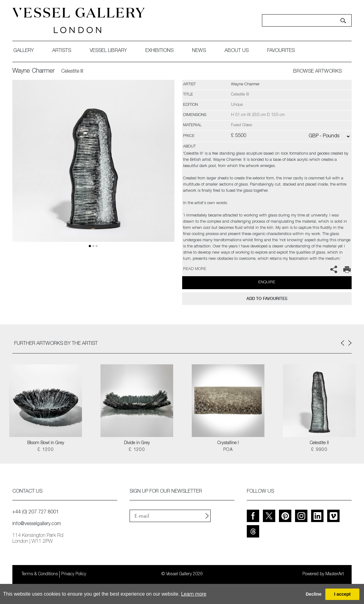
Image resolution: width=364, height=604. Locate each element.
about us (237, 51)
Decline (313, 594)
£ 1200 (46, 450)
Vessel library (108, 51)
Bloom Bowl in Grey (46, 443)
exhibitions (159, 51)
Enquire (267, 283)
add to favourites (267, 299)
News (199, 51)
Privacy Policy (74, 574)
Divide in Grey (137, 443)
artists (62, 51)
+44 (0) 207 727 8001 (36, 512)
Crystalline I (228, 443)
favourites (281, 51)
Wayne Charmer (34, 71)
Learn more (194, 594)
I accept (342, 594)
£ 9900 (319, 450)
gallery (24, 51)
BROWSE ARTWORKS (317, 72)
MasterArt (335, 574)
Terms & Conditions (40, 574)
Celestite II (319, 443)
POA (228, 450)
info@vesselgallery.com (37, 524)
